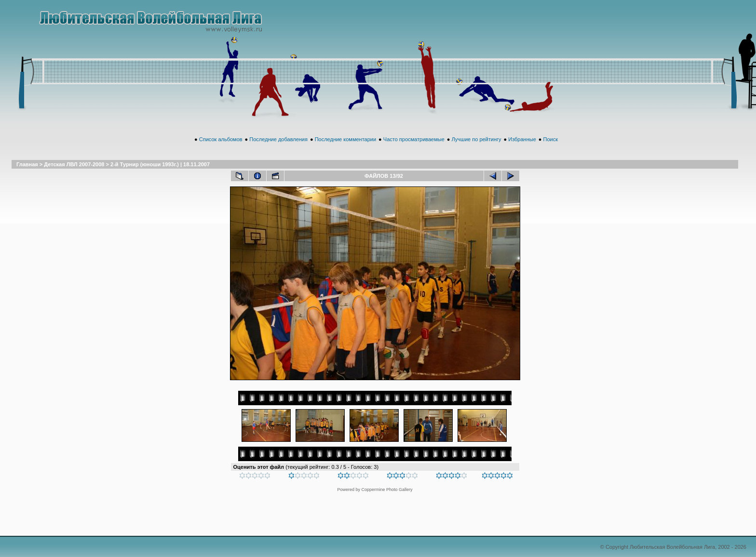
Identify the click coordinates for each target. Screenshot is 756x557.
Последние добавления (278, 139)
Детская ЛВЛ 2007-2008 (74, 164)
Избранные (522, 139)
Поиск (550, 139)
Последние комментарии (345, 139)
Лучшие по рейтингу (477, 139)
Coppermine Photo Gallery (387, 490)
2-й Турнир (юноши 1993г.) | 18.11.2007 (160, 164)
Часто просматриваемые (414, 139)
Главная (27, 164)
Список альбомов (221, 139)
